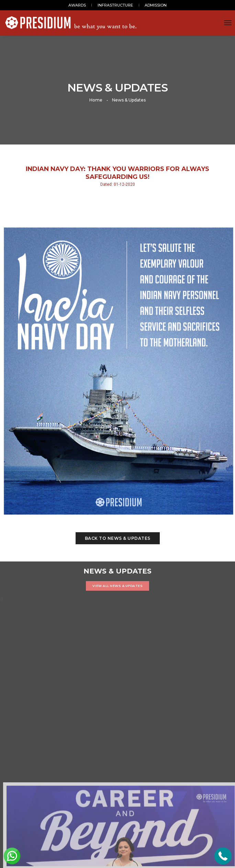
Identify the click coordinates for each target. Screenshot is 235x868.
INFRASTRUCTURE (115, 5)
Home (96, 100)
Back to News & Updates (118, 538)
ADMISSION (156, 5)
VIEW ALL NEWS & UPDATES (118, 586)
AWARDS (77, 5)
